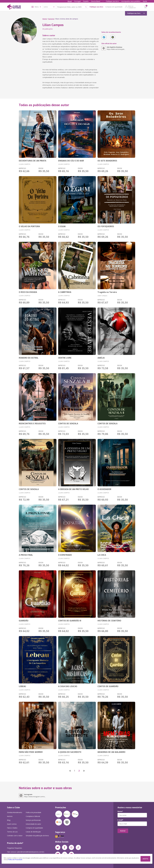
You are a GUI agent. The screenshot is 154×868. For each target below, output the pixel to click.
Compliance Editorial (33, 816)
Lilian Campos (102, 296)
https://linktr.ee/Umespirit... (116, 48)
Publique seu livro (112, 1)
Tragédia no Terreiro (107, 292)
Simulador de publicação (37, 836)
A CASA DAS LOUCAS (68, 686)
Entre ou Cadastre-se (132, 7)
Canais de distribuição (33, 832)
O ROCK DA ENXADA (28, 292)
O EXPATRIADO (65, 555)
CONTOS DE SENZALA (68, 424)
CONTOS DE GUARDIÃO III (70, 621)
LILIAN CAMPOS (25, 164)
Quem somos (12, 824)
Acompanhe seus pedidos (131, 1)
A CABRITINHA (65, 292)
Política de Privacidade (15, 860)
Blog (9, 820)
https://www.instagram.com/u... (35, 795)
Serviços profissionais (33, 820)
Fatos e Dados (12, 828)
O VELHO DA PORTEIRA (29, 226)
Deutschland (96, 1)
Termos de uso (12, 832)
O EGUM (62, 226)
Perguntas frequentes (15, 848)
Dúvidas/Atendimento (15, 812)
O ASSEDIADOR (104, 489)
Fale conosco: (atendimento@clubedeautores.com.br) (26, 852)
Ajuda (145, 1)
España (86, 1)
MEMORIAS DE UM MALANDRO (111, 752)
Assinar (123, 831)
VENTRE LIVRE (65, 358)
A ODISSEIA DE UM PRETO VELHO (73, 489)
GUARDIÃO (24, 621)
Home (45, 19)
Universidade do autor (33, 824)
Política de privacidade (33, 812)
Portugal (77, 1)
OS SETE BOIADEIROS (107, 161)
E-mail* (120, 820)
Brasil (70, 1)
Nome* (120, 811)
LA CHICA (102, 555)
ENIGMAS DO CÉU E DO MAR (71, 161)
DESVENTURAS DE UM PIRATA (33, 161)
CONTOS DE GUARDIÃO (108, 686)
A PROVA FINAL (26, 555)
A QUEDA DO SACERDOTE (70, 752)
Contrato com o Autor (15, 836)
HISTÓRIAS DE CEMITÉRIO (109, 621)
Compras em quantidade (114, 7)
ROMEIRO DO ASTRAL (29, 358)
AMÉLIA (101, 358)
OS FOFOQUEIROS (106, 226)
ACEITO (145, 859)
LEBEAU (22, 686)
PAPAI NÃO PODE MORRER (31, 752)
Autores (51, 19)
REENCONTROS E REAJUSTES (32, 424)
